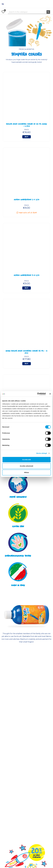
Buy (26, 137)
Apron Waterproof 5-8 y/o (27, 275)
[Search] (29, 12)
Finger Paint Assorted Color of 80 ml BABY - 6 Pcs (26, 125)
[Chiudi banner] (50, 394)
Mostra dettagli (42, 453)
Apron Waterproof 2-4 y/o (27, 200)
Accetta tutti (26, 460)
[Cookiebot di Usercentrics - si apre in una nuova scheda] (37, 394)
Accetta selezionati (26, 466)
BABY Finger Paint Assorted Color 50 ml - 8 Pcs (26, 352)
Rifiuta (26, 472)
